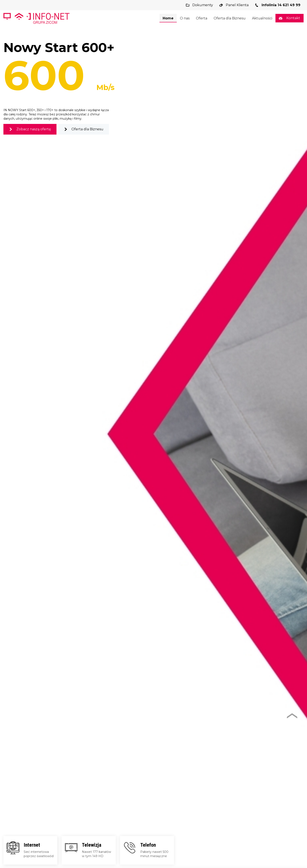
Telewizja (92, 845)
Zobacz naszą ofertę (33, 129)
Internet (32, 845)
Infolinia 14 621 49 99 (280, 5)
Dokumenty (202, 5)
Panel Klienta (237, 5)
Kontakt (293, 18)
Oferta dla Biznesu (87, 129)
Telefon (148, 845)
